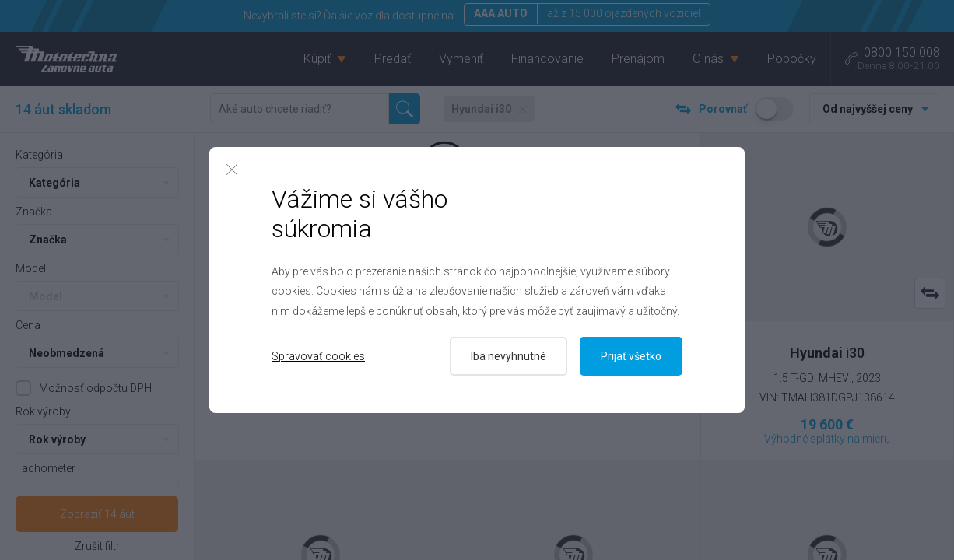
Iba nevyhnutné (509, 356)
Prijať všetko (631, 356)
